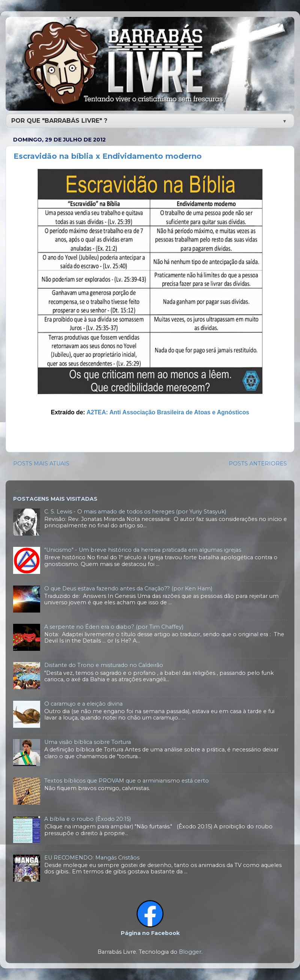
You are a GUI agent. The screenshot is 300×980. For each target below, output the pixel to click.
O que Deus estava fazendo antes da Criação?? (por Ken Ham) (128, 589)
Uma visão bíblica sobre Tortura (88, 742)
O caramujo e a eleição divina (83, 704)
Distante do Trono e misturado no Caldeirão (104, 665)
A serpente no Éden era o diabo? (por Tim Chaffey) (114, 627)
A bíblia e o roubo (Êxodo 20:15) (88, 819)
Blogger (190, 952)
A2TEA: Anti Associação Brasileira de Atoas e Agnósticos (168, 412)
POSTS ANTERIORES (258, 464)
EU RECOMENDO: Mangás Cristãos (92, 858)
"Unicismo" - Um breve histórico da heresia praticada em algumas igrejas (143, 550)
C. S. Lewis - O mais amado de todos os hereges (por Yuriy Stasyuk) (135, 512)
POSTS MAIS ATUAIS (41, 464)
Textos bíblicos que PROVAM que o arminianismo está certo (127, 781)
